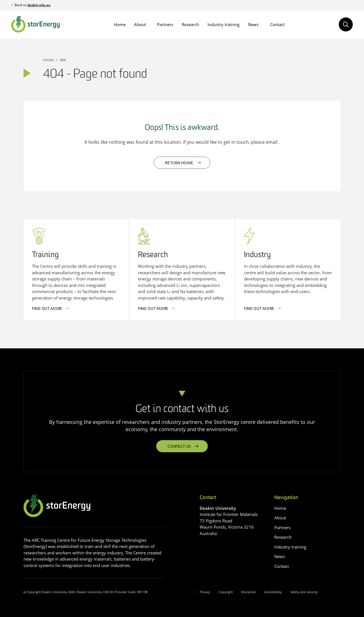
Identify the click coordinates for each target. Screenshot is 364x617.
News (253, 24)
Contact (277, 24)
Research (190, 24)
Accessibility (273, 592)
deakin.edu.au (39, 5)
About (140, 24)
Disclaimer (249, 592)
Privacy (205, 592)
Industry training (224, 24)
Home (120, 24)
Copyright (226, 592)
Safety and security (304, 592)
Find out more (47, 309)
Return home (179, 163)
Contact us (179, 447)
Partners (165, 24)
